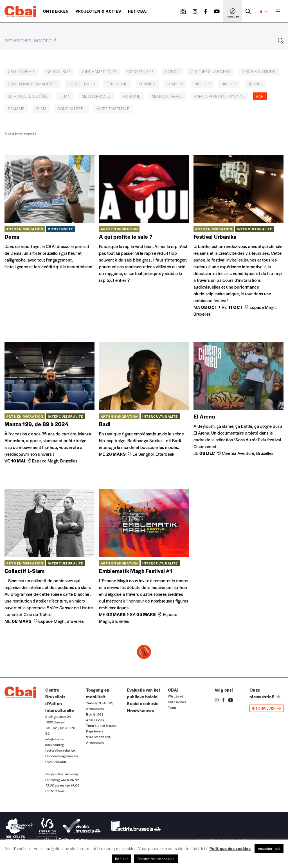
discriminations (259, 71)
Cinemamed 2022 (99, 71)
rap (260, 96)
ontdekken (56, 11)
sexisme (16, 109)
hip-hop (229, 84)
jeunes (256, 84)
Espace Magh (82, 84)
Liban (65, 96)
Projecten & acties (98, 11)
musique (132, 96)
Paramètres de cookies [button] (156, 859)
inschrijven (264, 708)
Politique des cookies (230, 848)
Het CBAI (138, 11)
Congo (172, 71)
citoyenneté (141, 71)
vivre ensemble (113, 109)
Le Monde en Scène (28, 96)
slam (41, 109)
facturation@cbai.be (60, 750)
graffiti (175, 84)
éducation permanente (32, 84)
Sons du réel (72, 109)
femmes (147, 84)
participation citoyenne (220, 96)
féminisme (117, 84)
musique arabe (167, 96)
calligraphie (22, 71)
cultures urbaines (211, 71)
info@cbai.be (55, 739)
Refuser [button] (121, 859)
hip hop (202, 84)
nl (263, 11)
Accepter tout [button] (269, 849)
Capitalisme (59, 71)
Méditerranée (97, 96)
